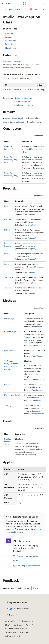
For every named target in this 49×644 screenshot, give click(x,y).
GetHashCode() (10, 350)
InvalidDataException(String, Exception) (11, 160)
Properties (9, 44)
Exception (28, 98)
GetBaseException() (12, 332)
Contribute (18, 625)
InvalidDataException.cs (20, 68)
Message (8, 254)
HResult (7, 230)
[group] (24, 90)
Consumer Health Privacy (15, 629)
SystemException (22, 102)
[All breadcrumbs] (5, 9)
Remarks (9, 37)
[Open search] (38, 4)
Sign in (44, 3)
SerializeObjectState (8, 442)
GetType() (8, 384)
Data (6, 206)
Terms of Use (10, 632)
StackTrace (9, 277)
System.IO (18, 61)
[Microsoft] (25, 4)
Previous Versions (26, 621)
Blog (7, 625)
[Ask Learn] (31, 9)
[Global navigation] (3, 4)
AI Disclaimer (10, 621)
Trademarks (23, 632)
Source (7, 264)
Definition (9, 34)
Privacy (28, 625)
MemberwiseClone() (12, 395)
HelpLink (8, 219)
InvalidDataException (16, 118)
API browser (14, 9)
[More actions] (44, 9)
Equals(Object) (10, 318)
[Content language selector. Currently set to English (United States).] (17, 602)
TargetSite (8, 288)
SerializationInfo (30, 371)
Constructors (10, 41)
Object (17, 98)
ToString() (8, 405)
